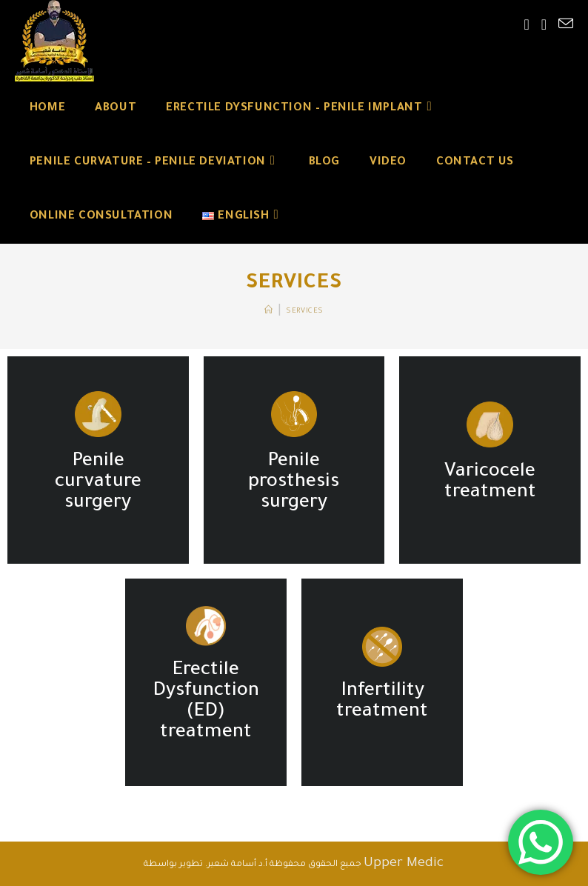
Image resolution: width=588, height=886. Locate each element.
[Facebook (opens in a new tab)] (527, 26)
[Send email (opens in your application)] (566, 25)
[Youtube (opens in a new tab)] (544, 26)
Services (305, 312)
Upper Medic (404, 864)
